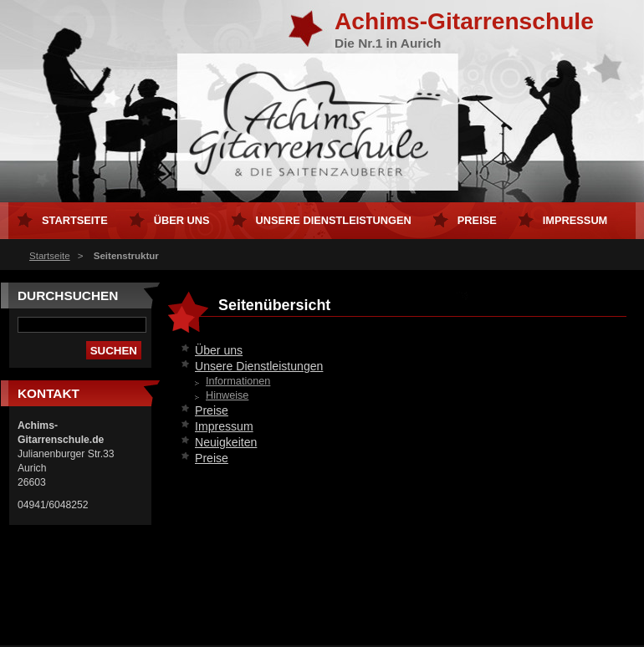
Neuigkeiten (226, 442)
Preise (212, 410)
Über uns (219, 350)
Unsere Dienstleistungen (259, 366)
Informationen (238, 381)
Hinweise (227, 395)
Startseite (50, 256)
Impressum (224, 426)
